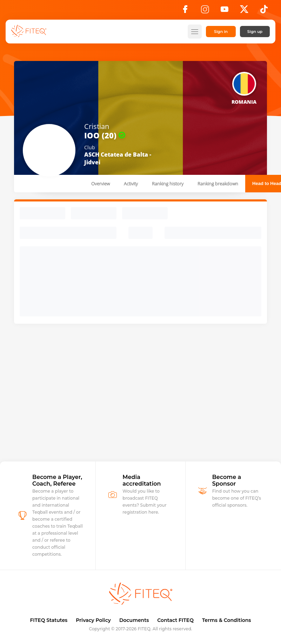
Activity (131, 184)
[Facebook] (185, 11)
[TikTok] (264, 11)
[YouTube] (225, 11)
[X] (244, 11)
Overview (101, 184)
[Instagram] (205, 11)
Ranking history (168, 184)
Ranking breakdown (218, 184)
